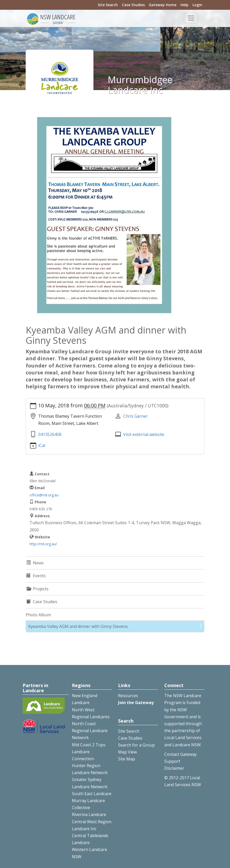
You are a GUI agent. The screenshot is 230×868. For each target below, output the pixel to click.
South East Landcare (92, 794)
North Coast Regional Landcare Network (90, 731)
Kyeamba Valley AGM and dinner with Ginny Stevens (78, 626)
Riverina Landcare (89, 814)
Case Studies (133, 5)
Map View (127, 752)
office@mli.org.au (44, 495)
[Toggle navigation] (191, 18)
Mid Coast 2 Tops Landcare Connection (89, 752)
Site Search (108, 5)
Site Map (127, 759)
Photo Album (38, 615)
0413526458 (50, 434)
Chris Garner (136, 416)
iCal (42, 445)
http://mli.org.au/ (43, 544)
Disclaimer (174, 768)
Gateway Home (163, 5)
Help (184, 5)
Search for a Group (136, 745)
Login (197, 5)
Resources (128, 696)
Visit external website (144, 434)
